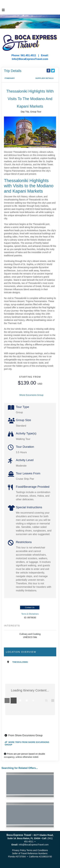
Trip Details (13, 71)
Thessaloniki (20, 662)
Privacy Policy (19, 850)
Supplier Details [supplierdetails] (44, 78)
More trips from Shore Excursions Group (27, 743)
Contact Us (30, 608)
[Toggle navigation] (3, 11)
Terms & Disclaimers (30, 614)
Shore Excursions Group (31, 395)
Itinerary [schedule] (10, 78)
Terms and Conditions (37, 850)
